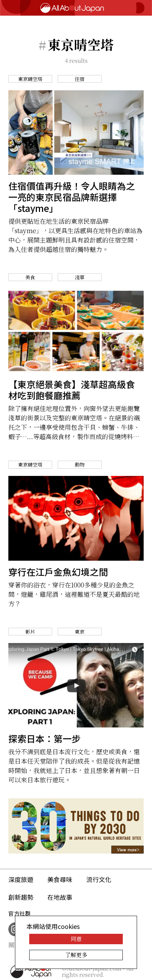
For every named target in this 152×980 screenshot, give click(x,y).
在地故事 (60, 897)
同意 (76, 939)
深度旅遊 (21, 879)
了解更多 (76, 955)
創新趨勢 (21, 897)
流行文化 (99, 879)
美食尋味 (60, 879)
